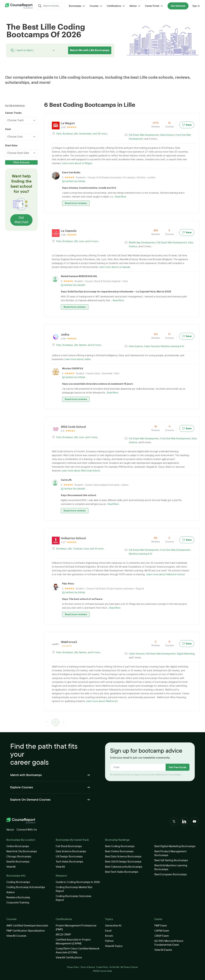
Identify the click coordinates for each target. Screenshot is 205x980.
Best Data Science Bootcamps (123, 857)
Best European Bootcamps (171, 874)
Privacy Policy (73, 967)
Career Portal (154, 6)
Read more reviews (76, 203)
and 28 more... (100, 134)
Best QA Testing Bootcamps (171, 860)
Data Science (167, 135)
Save (187, 125)
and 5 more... (95, 653)
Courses (96, 6)
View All (11, 867)
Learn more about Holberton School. (166, 575)
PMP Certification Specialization (26, 931)
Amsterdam (85, 134)
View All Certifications (69, 958)
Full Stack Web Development (144, 135)
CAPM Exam (162, 931)
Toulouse (78, 549)
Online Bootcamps (18, 846)
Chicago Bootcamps (19, 857)
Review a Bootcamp (18, 897)
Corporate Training (18, 903)
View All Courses (16, 936)
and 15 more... (95, 345)
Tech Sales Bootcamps (69, 862)
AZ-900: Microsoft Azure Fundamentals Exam (169, 943)
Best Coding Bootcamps (120, 846)
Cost (8, 129)
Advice (135, 6)
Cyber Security (152, 346)
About (10, 830)
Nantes (83, 345)
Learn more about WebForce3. (102, 701)
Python (109, 941)
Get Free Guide (178, 767)
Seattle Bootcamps (18, 862)
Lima (86, 549)
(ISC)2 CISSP (63, 935)
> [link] (64, 722)
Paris (59, 134)
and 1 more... (92, 437)
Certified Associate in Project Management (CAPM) (73, 942)
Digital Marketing (186, 654)
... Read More (120, 197)
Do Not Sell (114, 967)
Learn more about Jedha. (78, 359)
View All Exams (163, 950)
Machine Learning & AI (172, 346)
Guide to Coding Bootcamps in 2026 (78, 882)
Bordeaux (68, 134)
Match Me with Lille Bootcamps (90, 50)
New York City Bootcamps (22, 851)
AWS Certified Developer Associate (27, 926)
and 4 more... (92, 241)
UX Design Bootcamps (69, 857)
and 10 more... (97, 549)
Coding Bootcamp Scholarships (26, 887)
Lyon (82, 241)
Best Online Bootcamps (119, 851)
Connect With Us (27, 830)
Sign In (196, 6)
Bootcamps (77, 6)
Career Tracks (13, 113)
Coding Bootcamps (18, 882)
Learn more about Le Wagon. (77, 163)
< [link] (48, 722)
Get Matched (178, 6)
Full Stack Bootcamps (69, 846)
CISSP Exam (162, 936)
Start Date (11, 145)
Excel (108, 931)
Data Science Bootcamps (71, 851)
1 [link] (56, 722)
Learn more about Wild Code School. (81, 471)
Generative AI (113, 926)
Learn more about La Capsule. (115, 267)
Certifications (116, 6)
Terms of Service (88, 967)
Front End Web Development (175, 439)
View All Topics (114, 946)
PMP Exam (161, 926)
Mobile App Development (142, 243)
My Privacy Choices (129, 967)
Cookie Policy (102, 967)
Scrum (109, 936)
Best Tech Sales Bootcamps (122, 872)
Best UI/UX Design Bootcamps (123, 862)
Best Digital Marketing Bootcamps (175, 846)
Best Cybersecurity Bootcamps (124, 867)
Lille (76, 134)
